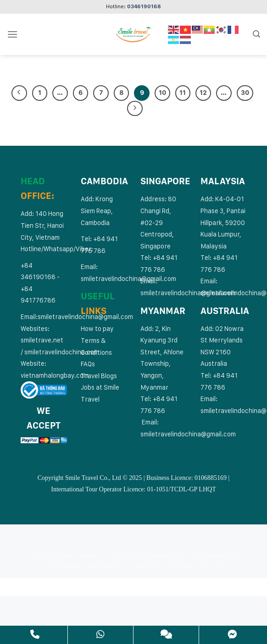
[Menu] (12, 34)
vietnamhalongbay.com (55, 375)
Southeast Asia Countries (204, 535)
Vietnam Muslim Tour (149, 542)
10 (162, 93)
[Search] (256, 34)
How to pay (97, 328)
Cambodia (121, 535)
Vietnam (88, 535)
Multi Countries (44, 535)
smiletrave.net (43, 340)
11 (183, 93)
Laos (149, 535)
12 (203, 93)
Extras (198, 542)
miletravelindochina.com (63, 352)
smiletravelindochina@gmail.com (128, 278)
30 (245, 93)
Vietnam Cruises (85, 542)
